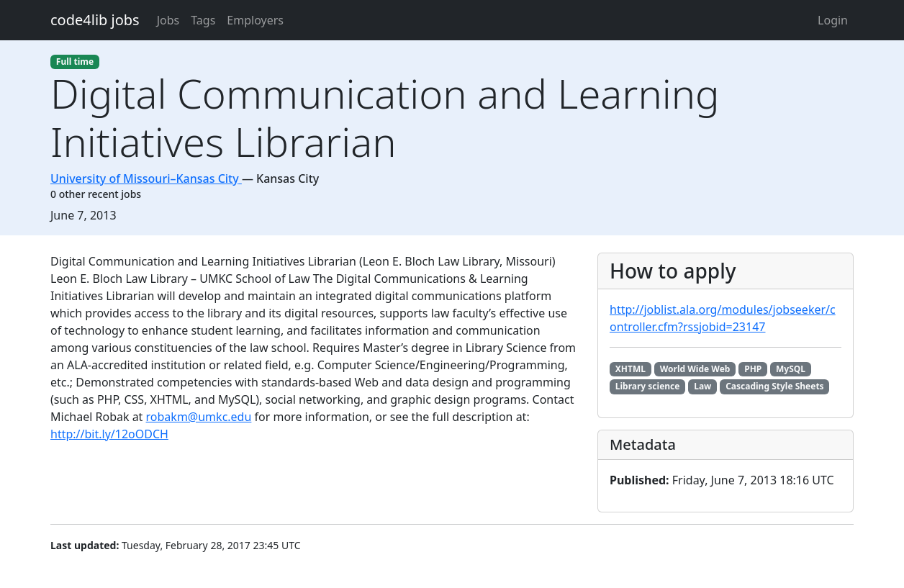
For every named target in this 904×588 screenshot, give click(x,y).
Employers (255, 20)
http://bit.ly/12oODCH (109, 434)
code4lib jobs (95, 20)
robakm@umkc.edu (199, 417)
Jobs (168, 20)
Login (833, 20)
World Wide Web (695, 369)
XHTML (630, 369)
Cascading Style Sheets (774, 386)
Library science (648, 386)
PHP (753, 369)
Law (702, 386)
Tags (203, 20)
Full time (75, 62)
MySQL (791, 369)
